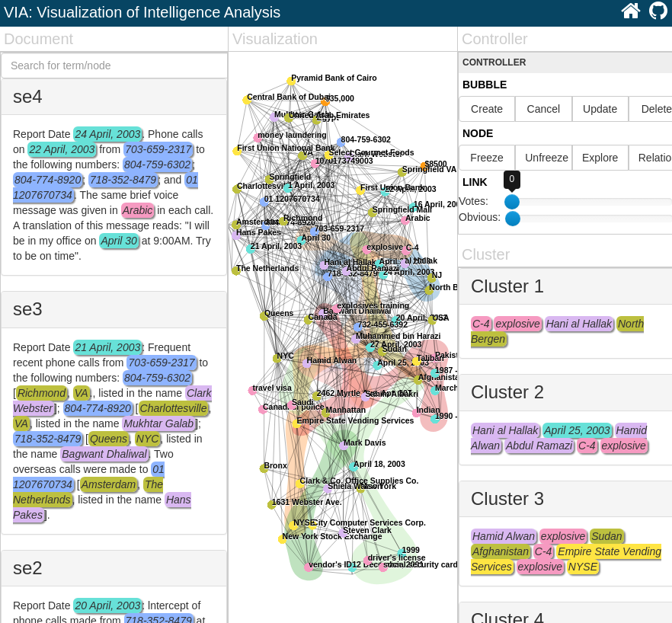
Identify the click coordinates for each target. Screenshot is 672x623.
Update (600, 109)
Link (475, 182)
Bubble (485, 85)
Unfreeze (547, 158)
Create (487, 109)
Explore (600, 158)
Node (478, 133)
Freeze (487, 158)
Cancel (544, 109)
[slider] (513, 219)
